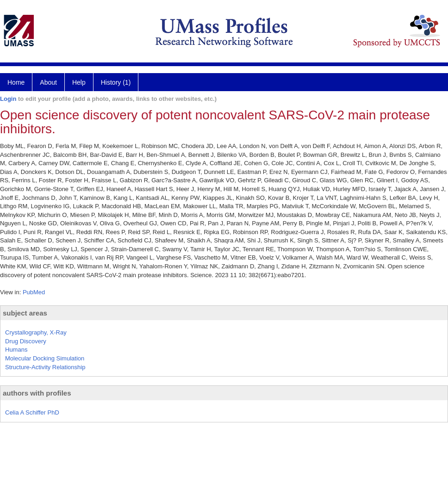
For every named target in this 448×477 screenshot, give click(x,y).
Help (79, 82)
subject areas (25, 313)
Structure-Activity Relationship (45, 367)
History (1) (116, 82)
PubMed (34, 292)
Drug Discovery (26, 341)
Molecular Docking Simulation (45, 358)
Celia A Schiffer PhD (32, 412)
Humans (16, 350)
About (48, 82)
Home (16, 82)
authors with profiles (37, 393)
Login (8, 99)
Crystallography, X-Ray (36, 332)
